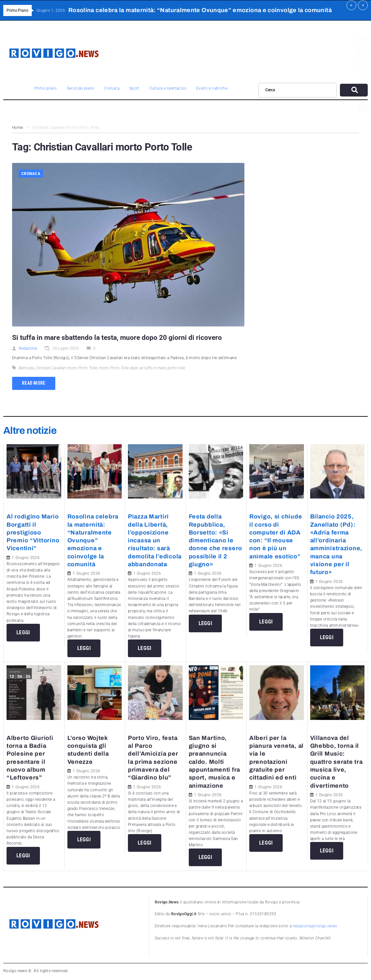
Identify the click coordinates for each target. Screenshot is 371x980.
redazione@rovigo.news (315, 926)
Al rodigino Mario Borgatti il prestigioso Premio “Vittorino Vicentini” (33, 532)
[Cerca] (298, 90)
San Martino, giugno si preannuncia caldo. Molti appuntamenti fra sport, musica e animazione (215, 762)
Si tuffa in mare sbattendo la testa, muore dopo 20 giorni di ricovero (118, 338)
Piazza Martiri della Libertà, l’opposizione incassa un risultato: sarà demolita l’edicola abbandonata (155, 540)
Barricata (26, 368)
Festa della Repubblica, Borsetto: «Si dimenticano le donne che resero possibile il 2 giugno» (216, 540)
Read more (34, 383)
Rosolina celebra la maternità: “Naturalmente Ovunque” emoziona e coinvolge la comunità (93, 540)
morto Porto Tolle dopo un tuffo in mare (132, 368)
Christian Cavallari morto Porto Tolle (66, 368)
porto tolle (176, 368)
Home (18, 128)
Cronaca (31, 174)
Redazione (28, 348)
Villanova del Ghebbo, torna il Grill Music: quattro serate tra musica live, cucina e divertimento (336, 762)
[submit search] (354, 90)
